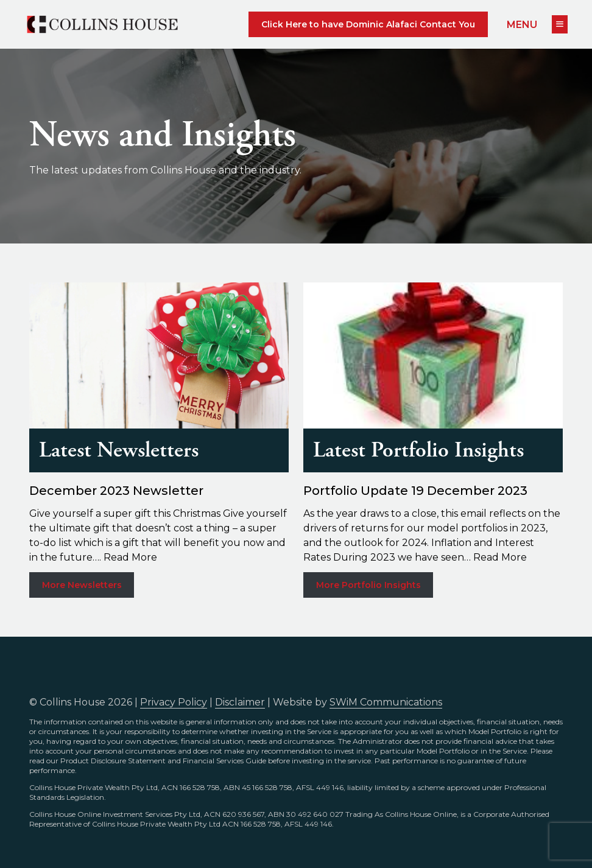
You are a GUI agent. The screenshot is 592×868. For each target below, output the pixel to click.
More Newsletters (82, 585)
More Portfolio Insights (368, 585)
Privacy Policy (174, 702)
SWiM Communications (386, 702)
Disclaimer (240, 702)
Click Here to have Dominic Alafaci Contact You (368, 24)
